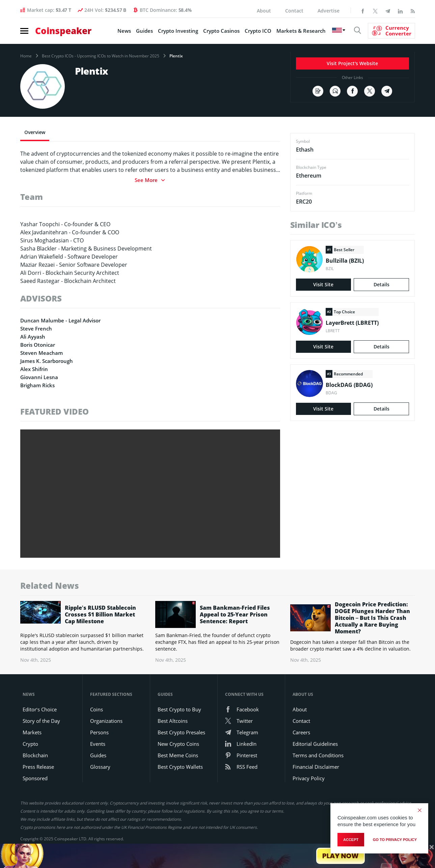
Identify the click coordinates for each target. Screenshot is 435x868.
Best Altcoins (173, 721)
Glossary (100, 767)
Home (26, 56)
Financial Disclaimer (316, 767)
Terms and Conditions (318, 755)
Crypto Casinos (221, 31)
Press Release (38, 767)
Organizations (106, 721)
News (124, 31)
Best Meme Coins (178, 755)
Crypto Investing (178, 31)
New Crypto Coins (178, 744)
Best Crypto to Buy (179, 709)
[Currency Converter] (391, 31)
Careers (301, 732)
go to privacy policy (395, 840)
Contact (294, 11)
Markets (32, 732)
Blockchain (35, 755)
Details (382, 284)
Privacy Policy (309, 778)
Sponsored (35, 778)
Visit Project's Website (352, 63)
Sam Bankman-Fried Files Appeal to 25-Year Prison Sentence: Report (235, 614)
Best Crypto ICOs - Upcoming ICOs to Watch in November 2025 (101, 56)
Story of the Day (41, 721)
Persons (99, 732)
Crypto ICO (258, 31)
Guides (144, 31)
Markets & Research (301, 31)
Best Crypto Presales (181, 732)
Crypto (30, 744)
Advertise (329, 11)
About (264, 11)
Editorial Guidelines (315, 744)
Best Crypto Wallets (180, 767)
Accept (351, 840)
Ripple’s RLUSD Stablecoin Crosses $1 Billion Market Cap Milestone (100, 614)
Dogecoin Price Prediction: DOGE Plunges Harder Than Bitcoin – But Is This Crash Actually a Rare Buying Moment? (372, 618)
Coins (97, 709)
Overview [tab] (35, 132)
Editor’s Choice (40, 709)
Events (98, 744)
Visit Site (323, 284)
